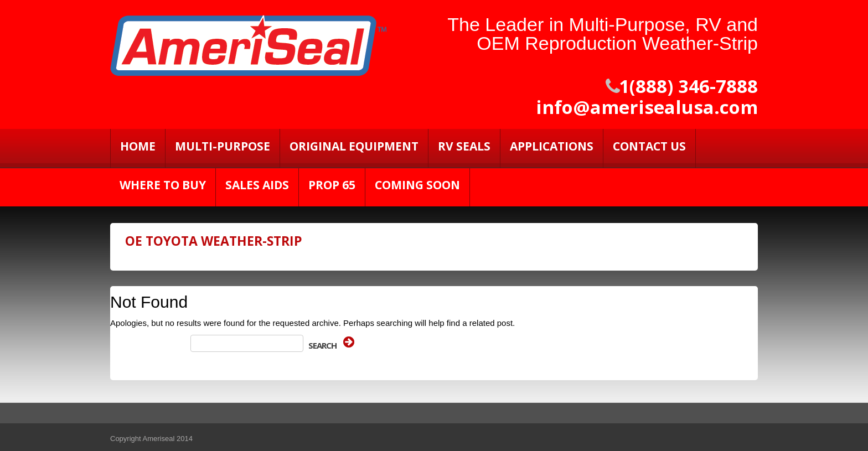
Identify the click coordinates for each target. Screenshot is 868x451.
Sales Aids (257, 185)
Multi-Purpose (223, 146)
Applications (552, 146)
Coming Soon (417, 185)
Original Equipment (354, 146)
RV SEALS (464, 146)
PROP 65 (332, 185)
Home (138, 146)
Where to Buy (163, 185)
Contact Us (649, 146)
